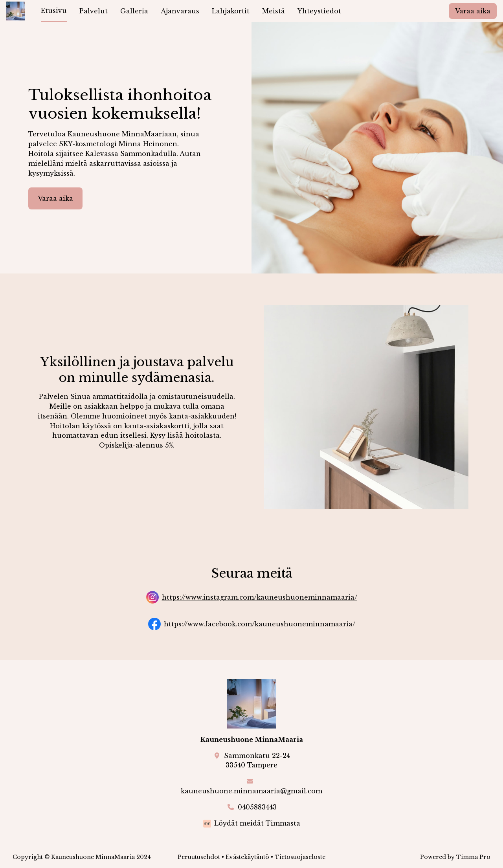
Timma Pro (473, 857)
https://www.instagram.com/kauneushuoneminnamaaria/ (260, 597)
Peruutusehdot (199, 857)
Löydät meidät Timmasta (257, 823)
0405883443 (257, 807)
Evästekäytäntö (247, 857)
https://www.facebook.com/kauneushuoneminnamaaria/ (260, 624)
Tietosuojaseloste (300, 857)
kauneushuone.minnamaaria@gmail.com (251, 791)
